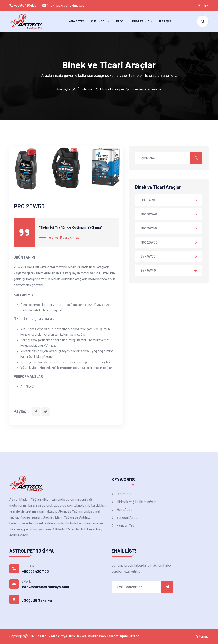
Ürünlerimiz (140, 21)
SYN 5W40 (148, 270)
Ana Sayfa (77, 21)
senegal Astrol (127, 518)
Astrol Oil (124, 494)
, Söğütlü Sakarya (37, 600)
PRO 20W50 (149, 242)
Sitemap (202, 636)
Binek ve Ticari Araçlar (146, 89)
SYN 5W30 (148, 256)
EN (206, 5)
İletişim (165, 21)
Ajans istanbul (131, 636)
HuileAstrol (125, 510)
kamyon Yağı (125, 525)
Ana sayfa (63, 89)
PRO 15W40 (149, 228)
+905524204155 (25, 5)
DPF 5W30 (148, 200)
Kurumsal (99, 21)
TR (198, 5)
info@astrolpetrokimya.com (67, 5)
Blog (120, 21)
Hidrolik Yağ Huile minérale (136, 502)
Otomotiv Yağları (112, 89)
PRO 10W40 (149, 214)
